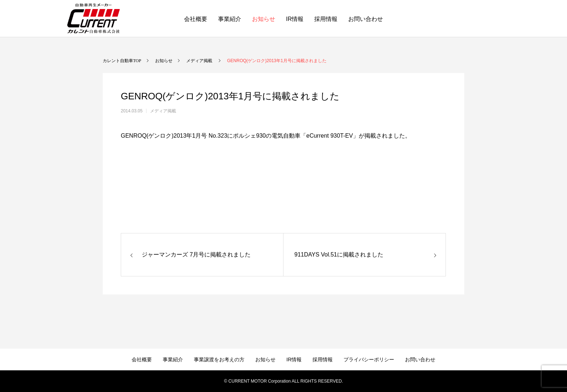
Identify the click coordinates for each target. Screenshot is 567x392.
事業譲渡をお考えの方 (219, 359)
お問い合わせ (366, 19)
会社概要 (196, 19)
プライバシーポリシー (369, 359)
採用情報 (326, 19)
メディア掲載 (163, 111)
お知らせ (264, 19)
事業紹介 (230, 19)
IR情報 (295, 19)
